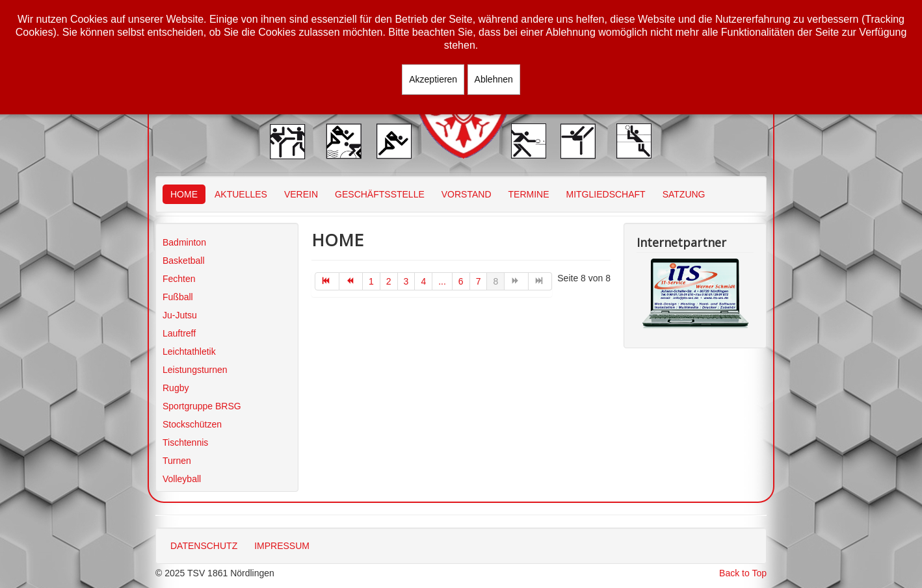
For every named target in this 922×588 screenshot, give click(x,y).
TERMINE (529, 194)
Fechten (179, 279)
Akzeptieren (433, 79)
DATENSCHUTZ (204, 546)
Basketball (184, 261)
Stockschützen (192, 424)
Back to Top (743, 573)
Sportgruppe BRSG (202, 406)
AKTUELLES (241, 194)
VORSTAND (467, 194)
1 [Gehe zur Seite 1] (371, 281)
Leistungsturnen (195, 370)
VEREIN (301, 194)
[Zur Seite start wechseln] (327, 281)
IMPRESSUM (282, 546)
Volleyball (182, 479)
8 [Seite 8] (495, 281)
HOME (184, 194)
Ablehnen (494, 79)
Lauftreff (179, 333)
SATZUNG (684, 194)
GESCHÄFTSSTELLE (380, 194)
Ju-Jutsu (180, 315)
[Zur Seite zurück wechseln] (351, 281)
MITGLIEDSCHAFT (606, 194)
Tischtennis (185, 442)
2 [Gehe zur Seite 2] (389, 281)
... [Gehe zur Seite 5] (442, 281)
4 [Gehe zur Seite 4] (423, 281)
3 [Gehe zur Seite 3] (406, 281)
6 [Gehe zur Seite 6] (461, 281)
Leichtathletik (189, 352)
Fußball (178, 297)
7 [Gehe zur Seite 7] (479, 281)
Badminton (184, 242)
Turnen (177, 461)
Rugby (176, 388)
